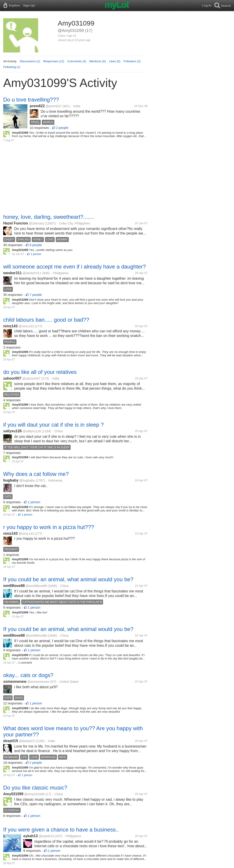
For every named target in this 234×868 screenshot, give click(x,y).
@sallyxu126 (32, 431)
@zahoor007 (31, 378)
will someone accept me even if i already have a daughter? (74, 267)
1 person (36, 254)
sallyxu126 (12, 431)
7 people (36, 295)
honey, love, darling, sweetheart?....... (49, 217)
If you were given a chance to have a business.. (61, 830)
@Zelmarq (36, 223)
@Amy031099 (34, 794)
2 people (62, 128)
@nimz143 (26, 326)
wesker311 (12, 273)
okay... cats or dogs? (28, 675)
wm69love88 (14, 586)
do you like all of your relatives (40, 372)
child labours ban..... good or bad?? (46, 320)
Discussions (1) (30, 61)
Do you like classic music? (35, 788)
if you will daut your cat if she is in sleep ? (53, 425)
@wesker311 (32, 273)
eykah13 (31, 836)
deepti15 (11, 741)
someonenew (15, 682)
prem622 (37, 106)
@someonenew (38, 682)
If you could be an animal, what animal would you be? (68, 579)
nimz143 (10, 326)
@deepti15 (27, 741)
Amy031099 (13, 794)
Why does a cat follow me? (36, 474)
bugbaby (11, 480)
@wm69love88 (36, 586)
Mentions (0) (98, 61)
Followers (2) (132, 61)
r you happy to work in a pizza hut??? (49, 527)
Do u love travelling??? (31, 100)
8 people (36, 245)
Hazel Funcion (16, 223)
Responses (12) (54, 61)
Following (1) (12, 67)
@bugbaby (27, 480)
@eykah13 (46, 836)
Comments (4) (77, 61)
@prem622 (54, 106)
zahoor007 (12, 378)
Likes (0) (115, 61)
